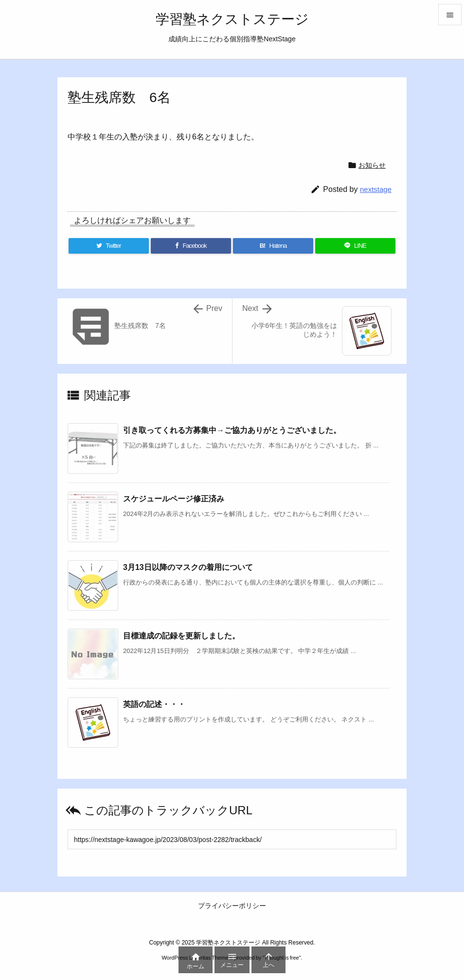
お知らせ (372, 165)
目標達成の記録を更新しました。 (181, 636)
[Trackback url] (232, 839)
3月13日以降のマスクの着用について (188, 567)
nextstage (376, 189)
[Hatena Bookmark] (273, 246)
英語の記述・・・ (154, 704)
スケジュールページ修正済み (174, 499)
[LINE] (355, 246)
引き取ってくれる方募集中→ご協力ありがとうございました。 (232, 430)
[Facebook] (191, 246)
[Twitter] (109, 246)
